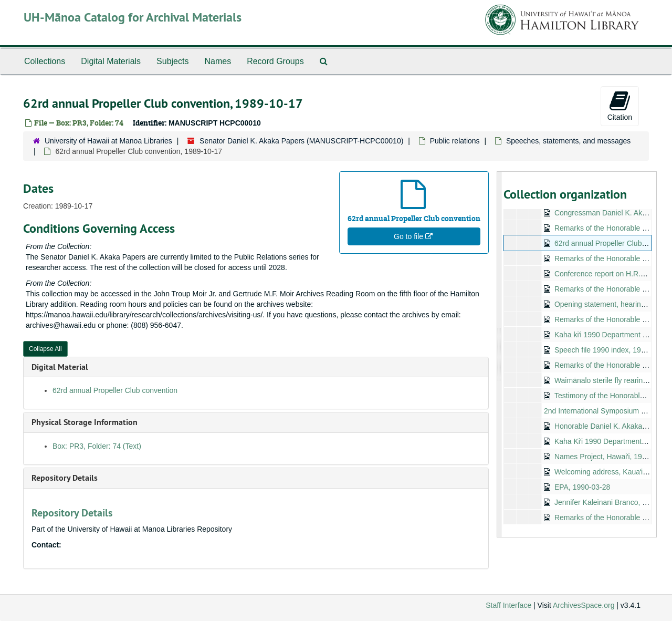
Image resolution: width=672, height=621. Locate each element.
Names (218, 61)
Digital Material (60, 367)
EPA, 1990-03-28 (582, 487)
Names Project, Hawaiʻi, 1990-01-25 (612, 457)
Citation (620, 106)
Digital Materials (111, 61)
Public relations (455, 141)
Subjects (172, 61)
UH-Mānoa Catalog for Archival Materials (133, 17)
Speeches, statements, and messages (568, 141)
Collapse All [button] (45, 349)
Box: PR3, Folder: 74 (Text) (97, 446)
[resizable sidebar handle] (499, 354)
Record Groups (275, 61)
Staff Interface (508, 605)
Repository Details (65, 478)
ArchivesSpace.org (584, 605)
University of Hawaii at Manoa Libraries (108, 141)
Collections (45, 61)
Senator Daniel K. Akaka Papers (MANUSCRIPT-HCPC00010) (301, 141)
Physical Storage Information (85, 422)
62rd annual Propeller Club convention (115, 390)
